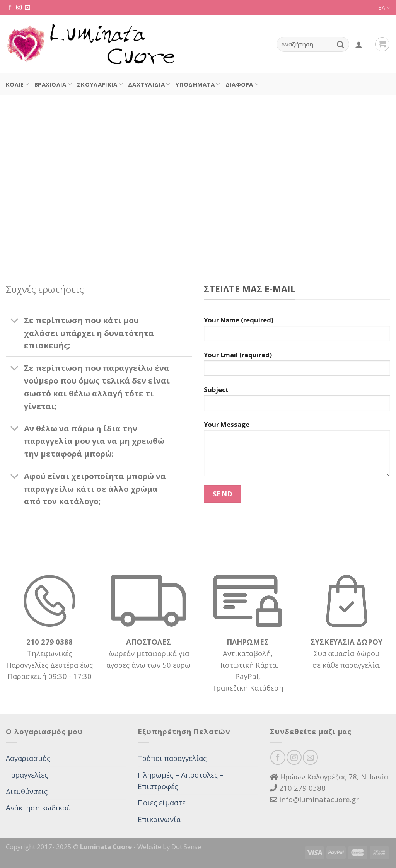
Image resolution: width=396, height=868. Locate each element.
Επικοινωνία (159, 819)
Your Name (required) (297, 332)
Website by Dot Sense (169, 847)
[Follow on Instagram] (19, 8)
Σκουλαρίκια (100, 84)
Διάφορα (242, 84)
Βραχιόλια (53, 84)
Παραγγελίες (27, 775)
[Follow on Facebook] (10, 8)
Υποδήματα (197, 84)
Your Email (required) (297, 366)
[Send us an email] (27, 8)
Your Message (297, 451)
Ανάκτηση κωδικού (38, 807)
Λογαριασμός (28, 758)
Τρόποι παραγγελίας (172, 758)
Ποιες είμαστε (162, 802)
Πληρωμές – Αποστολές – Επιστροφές (181, 780)
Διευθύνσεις (27, 791)
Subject (297, 401)
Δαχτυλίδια (149, 84)
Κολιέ (17, 84)
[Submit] (341, 44)
